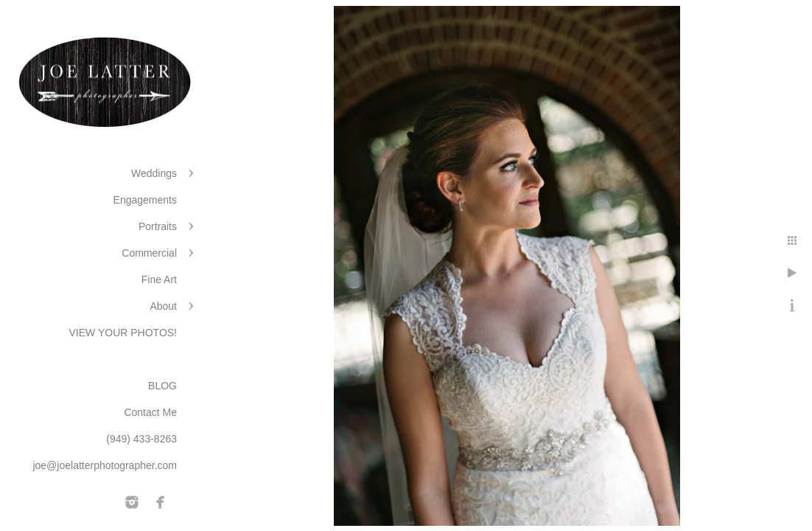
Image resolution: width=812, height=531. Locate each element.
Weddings (154, 173)
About (163, 306)
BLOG (162, 386)
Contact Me (150, 412)
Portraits (158, 226)
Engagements (145, 200)
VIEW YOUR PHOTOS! (123, 333)
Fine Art (159, 280)
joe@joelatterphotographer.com (105, 465)
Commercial (149, 253)
